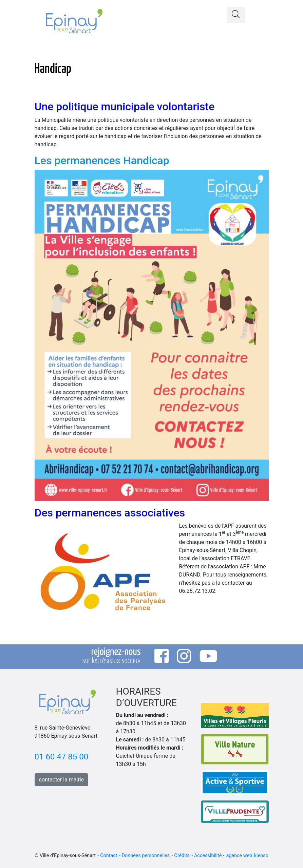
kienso (261, 856)
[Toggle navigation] (260, 13)
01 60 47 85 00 (62, 757)
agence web (239, 856)
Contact (109, 856)
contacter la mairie (62, 780)
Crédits (182, 856)
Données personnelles (146, 856)
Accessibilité (208, 856)
